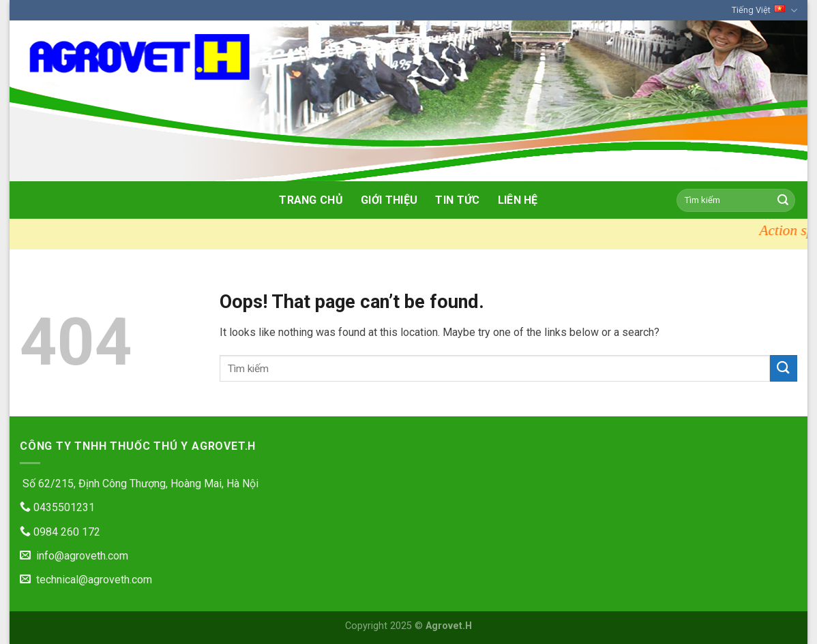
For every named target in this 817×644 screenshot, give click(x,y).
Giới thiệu (389, 200)
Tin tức (457, 200)
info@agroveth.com (74, 556)
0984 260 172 (60, 532)
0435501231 (57, 507)
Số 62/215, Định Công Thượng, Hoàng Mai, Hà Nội (139, 484)
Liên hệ (518, 200)
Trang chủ (311, 200)
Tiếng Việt (764, 11)
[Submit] (783, 200)
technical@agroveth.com (86, 580)
